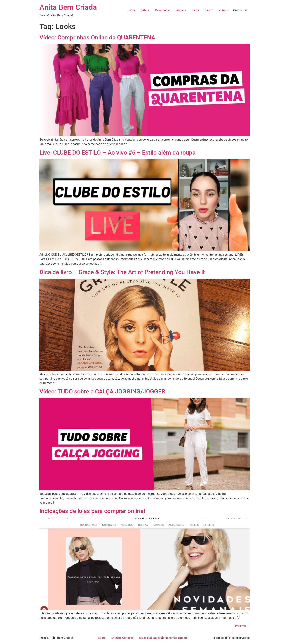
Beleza (145, 10)
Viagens (181, 10)
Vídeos (223, 10)
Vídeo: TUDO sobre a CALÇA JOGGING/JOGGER (102, 391)
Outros (237, 10)
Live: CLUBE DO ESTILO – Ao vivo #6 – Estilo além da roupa (117, 153)
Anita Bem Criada (68, 7)
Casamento (162, 10)
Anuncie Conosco (122, 638)
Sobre (102, 638)
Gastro (209, 10)
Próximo (242, 626)
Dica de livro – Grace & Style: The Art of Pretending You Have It (122, 272)
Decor (195, 10)
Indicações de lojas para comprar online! (92, 511)
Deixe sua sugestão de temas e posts (163, 638)
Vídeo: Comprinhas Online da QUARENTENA (97, 37)
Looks (131, 10)
